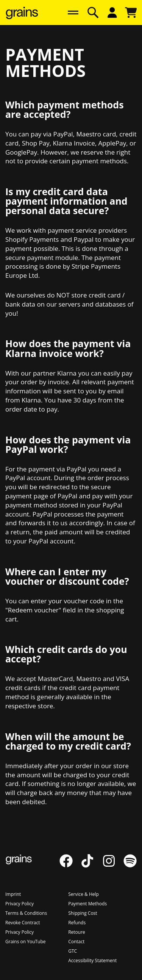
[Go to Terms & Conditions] (26, 913)
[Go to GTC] (73, 951)
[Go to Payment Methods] (87, 904)
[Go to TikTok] (91, 865)
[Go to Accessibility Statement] (92, 960)
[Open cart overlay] (131, 13)
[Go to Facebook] (70, 865)
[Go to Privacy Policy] (20, 904)
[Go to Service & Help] (83, 894)
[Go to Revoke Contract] (23, 923)
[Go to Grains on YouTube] (26, 942)
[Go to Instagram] (113, 865)
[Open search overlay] (93, 12)
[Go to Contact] (76, 942)
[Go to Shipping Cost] (83, 913)
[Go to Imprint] (13, 894)
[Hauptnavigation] (73, 13)
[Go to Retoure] (77, 932)
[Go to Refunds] (77, 923)
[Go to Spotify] (130, 865)
